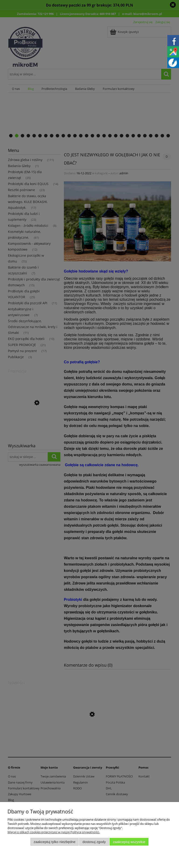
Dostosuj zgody (94, 842)
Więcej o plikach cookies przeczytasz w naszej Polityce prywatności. (54, 832)
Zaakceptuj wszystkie (129, 842)
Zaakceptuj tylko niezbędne (54, 842)
